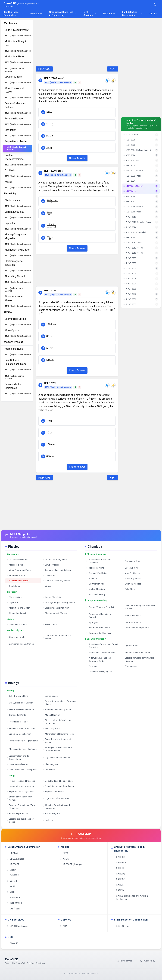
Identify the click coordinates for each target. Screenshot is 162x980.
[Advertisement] (77, 42)
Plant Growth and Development (22, 770)
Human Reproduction (17, 814)
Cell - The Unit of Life (17, 696)
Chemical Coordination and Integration (56, 807)
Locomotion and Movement (20, 786)
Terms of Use (124, 961)
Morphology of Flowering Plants (58, 734)
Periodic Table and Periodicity (101, 607)
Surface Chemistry (96, 594)
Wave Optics (50, 624)
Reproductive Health (53, 792)
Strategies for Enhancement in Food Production (58, 749)
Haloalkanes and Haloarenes (100, 653)
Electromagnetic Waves (55, 613)
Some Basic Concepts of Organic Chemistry (103, 646)
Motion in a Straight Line (55, 559)
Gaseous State (130, 568)
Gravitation (49, 575)
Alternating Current (16, 613)
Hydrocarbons (130, 646)
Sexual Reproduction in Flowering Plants (59, 703)
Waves (47, 586)
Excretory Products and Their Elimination (21, 807)
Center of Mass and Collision (57, 570)
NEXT (113, 69)
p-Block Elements (132, 622)
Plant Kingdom (50, 764)
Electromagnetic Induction (56, 608)
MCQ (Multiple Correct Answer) (15, 70)
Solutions (92, 578)
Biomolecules (130, 666)
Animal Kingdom (51, 814)
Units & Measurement (18, 559)
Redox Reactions (95, 568)
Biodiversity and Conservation (21, 729)
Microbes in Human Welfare (20, 710)
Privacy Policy (147, 961)
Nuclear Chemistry (96, 589)
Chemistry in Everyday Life (99, 672)
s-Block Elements (131, 615)
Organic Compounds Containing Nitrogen (138, 659)
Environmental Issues (17, 764)
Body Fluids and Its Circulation (58, 781)
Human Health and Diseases (21, 781)
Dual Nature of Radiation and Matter (57, 637)
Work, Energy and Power (19, 570)
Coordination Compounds (135, 628)
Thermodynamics (131, 578)
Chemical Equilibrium (97, 573)
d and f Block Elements (98, 628)
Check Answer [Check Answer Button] (77, 158)
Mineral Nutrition (51, 715)
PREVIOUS (44, 69)
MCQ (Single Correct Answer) (18, 36)
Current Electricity (52, 597)
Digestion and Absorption (56, 798)
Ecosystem (49, 770)
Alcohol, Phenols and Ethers (136, 653)
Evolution (48, 820)
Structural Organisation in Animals (19, 798)
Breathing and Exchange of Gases (20, 820)
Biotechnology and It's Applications (18, 758)
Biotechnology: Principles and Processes (57, 722)
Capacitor (12, 602)
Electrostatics (14, 597)
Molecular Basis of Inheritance (22, 749)
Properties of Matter (18, 581)
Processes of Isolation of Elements (99, 616)
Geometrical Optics (17, 624)
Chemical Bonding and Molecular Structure (139, 607)
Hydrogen (92, 622)
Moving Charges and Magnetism (59, 602)
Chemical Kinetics (132, 584)
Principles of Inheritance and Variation (57, 741)
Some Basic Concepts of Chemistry (99, 561)
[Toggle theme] (155, 4)
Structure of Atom (132, 561)
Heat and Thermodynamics (56, 581)
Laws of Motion (51, 565)
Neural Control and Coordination (58, 786)
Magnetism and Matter (18, 608)
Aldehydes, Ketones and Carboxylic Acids (98, 659)
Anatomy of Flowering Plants (57, 710)
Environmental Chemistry (98, 633)
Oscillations (13, 586)
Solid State (129, 589)
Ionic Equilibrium (131, 573)
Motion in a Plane (16, 565)
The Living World (51, 729)
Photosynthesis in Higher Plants (22, 741)
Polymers (92, 666)
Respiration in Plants (17, 722)
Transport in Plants (16, 715)
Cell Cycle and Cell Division (20, 703)
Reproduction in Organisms (20, 792)
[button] (77, 112)
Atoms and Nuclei (16, 637)
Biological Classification (19, 734)
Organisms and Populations (56, 758)
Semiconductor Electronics (20, 644)
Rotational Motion (16, 575)
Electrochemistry (95, 584)
